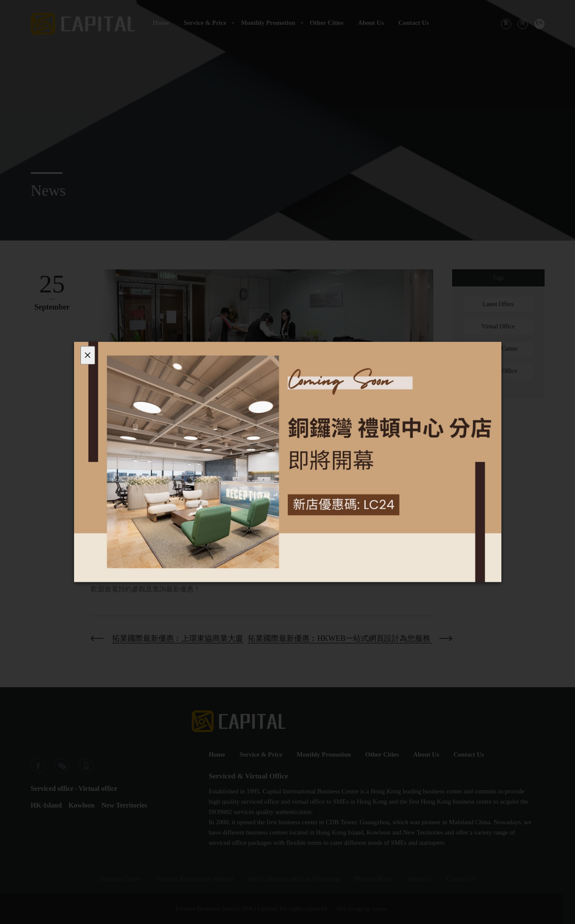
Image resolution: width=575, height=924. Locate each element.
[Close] (88, 355)
